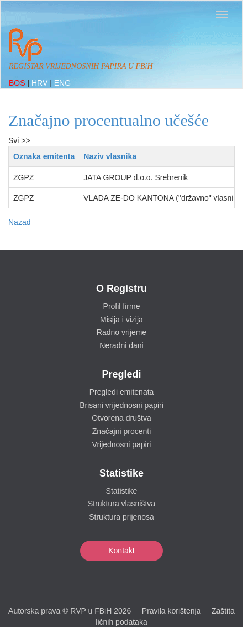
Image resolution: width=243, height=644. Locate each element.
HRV (41, 83)
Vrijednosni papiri (122, 444)
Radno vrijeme (121, 332)
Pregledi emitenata (122, 392)
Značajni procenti (122, 431)
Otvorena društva (121, 418)
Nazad (19, 222)
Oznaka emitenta (44, 156)
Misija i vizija (121, 320)
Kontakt (121, 551)
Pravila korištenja (171, 611)
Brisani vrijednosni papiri (121, 405)
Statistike (122, 491)
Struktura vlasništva (121, 504)
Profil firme (122, 306)
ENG (62, 83)
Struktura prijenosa (121, 517)
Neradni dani (121, 345)
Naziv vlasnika (110, 156)
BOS (18, 83)
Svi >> (19, 140)
